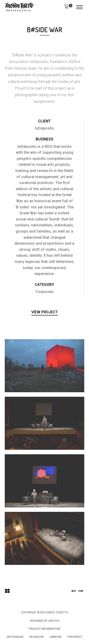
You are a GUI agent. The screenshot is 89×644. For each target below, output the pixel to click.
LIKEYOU (54, 621)
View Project (45, 312)
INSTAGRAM (15, 637)
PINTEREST (75, 637)
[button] (66, 7)
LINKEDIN (56, 637)
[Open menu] (80, 7)
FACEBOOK (36, 637)
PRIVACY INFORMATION (44, 629)
